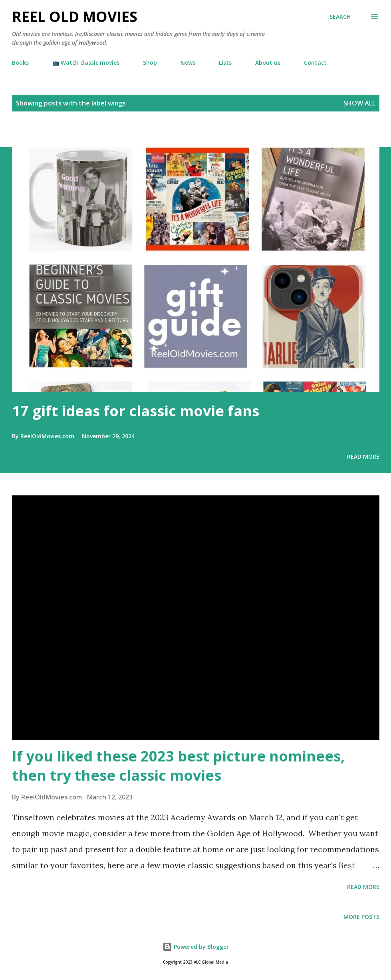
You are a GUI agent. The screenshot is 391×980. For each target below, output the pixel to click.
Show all (359, 103)
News (188, 63)
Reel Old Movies (75, 17)
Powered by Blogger (196, 947)
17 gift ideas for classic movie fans (136, 411)
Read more (363, 456)
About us (268, 63)
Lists (225, 63)
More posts (361, 917)
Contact (315, 63)
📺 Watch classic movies (86, 63)
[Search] (340, 17)
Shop (150, 63)
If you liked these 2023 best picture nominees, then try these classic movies (178, 766)
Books (20, 63)
